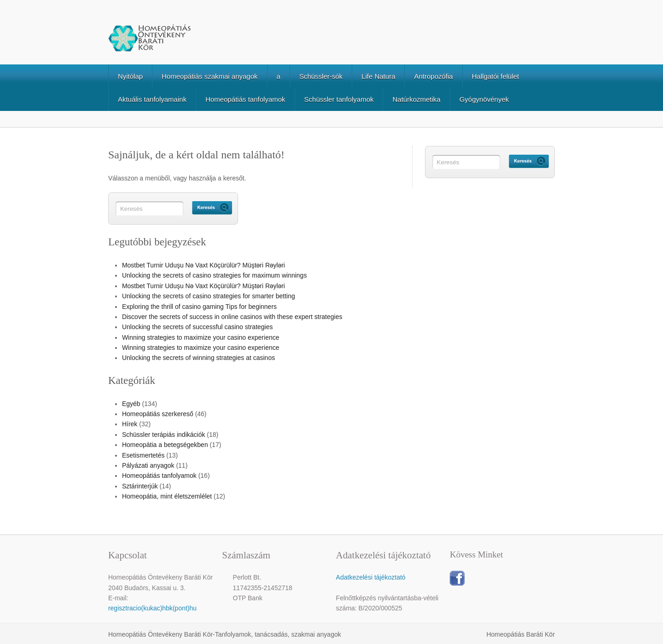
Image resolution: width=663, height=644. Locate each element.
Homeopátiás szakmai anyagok (209, 76)
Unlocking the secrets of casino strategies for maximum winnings (215, 275)
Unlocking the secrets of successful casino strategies (198, 327)
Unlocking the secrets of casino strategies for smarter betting (209, 296)
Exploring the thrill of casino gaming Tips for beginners (199, 307)
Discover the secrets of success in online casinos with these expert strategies (232, 317)
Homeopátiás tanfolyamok (245, 99)
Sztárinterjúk (140, 486)
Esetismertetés (143, 455)
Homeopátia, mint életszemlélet (167, 496)
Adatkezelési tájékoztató (371, 577)
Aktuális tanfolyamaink (152, 99)
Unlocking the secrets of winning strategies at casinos (198, 358)
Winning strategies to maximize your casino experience (201, 337)
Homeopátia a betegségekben (165, 445)
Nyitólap (130, 76)
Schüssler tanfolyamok (339, 99)
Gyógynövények (484, 99)
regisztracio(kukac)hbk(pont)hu (152, 608)
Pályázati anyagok (148, 465)
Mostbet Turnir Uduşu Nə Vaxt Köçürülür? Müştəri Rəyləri (204, 265)
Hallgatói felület (496, 76)
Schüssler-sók (321, 76)
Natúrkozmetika (416, 99)
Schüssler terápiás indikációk (164, 435)
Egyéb (131, 404)
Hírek (130, 424)
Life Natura (378, 76)
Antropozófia (433, 76)
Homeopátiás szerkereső (158, 414)
